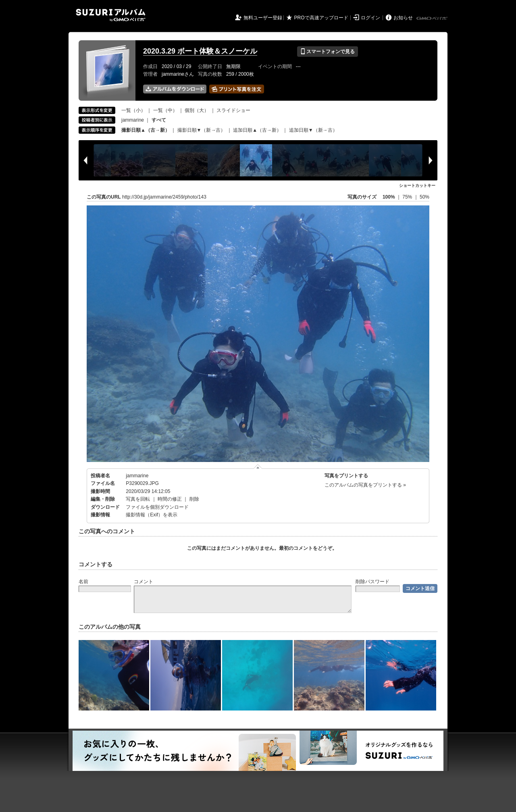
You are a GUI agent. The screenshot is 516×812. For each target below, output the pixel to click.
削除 (194, 499)
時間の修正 (170, 499)
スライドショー (233, 110)
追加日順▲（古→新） (257, 130)
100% (389, 197)
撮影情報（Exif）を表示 (152, 515)
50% (424, 197)
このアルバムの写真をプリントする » (365, 485)
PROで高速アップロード (321, 18)
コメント (144, 582)
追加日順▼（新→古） (313, 130)
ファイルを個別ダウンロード (157, 507)
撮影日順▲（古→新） (146, 130)
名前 (83, 582)
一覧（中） (165, 110)
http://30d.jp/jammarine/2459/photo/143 (164, 197)
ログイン (370, 18)
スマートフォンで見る (328, 52)
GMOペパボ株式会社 (433, 19)
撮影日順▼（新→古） (202, 130)
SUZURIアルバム (111, 15)
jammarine (133, 120)
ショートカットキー (417, 185)
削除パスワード (372, 582)
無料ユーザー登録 (263, 18)
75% (408, 197)
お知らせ (403, 18)
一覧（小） (133, 110)
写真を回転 (138, 499)
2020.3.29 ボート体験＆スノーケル (200, 51)
